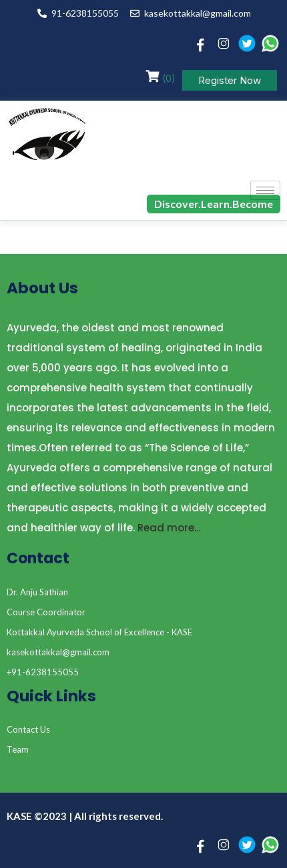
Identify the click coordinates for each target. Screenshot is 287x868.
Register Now (230, 80)
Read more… (169, 528)
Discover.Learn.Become (214, 204)
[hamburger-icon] (265, 190)
